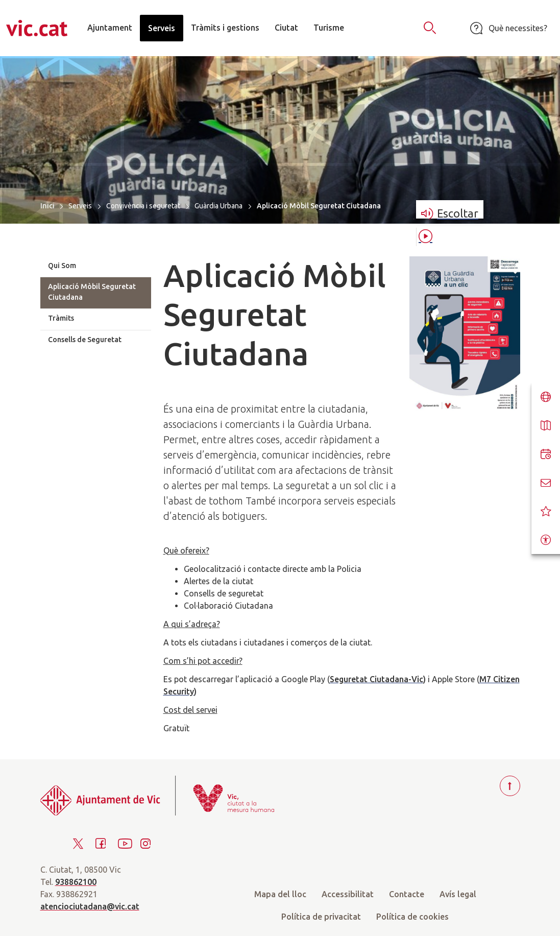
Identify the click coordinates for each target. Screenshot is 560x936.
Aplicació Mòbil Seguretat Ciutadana (92, 292)
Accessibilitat (348, 894)
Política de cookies (412, 917)
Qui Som (62, 266)
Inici (47, 206)
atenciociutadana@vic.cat (90, 906)
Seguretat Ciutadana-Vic (376, 679)
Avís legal (458, 894)
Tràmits (61, 318)
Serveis (80, 206)
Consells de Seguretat (85, 340)
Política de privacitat (321, 917)
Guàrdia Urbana (218, 206)
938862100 (76, 882)
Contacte (407, 894)
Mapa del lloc (280, 894)
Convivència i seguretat (143, 206)
